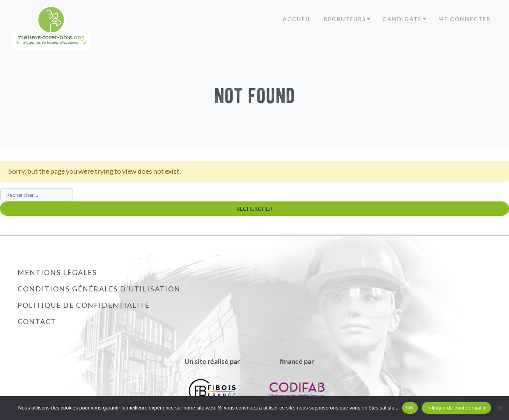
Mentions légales (57, 272)
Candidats (402, 19)
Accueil (297, 19)
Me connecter (465, 19)
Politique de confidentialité (84, 305)
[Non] (499, 408)
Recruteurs (345, 19)
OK (410, 408)
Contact (37, 321)
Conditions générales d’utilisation (99, 289)
